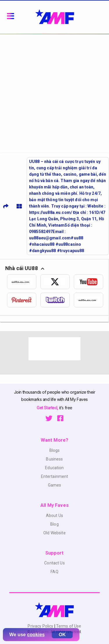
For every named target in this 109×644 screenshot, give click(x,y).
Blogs (55, 450)
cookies (36, 635)
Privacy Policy (41, 626)
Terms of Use (68, 626)
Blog (54, 524)
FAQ (54, 572)
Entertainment (55, 476)
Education (54, 468)
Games (55, 485)
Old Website (54, 533)
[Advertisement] (54, 91)
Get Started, (48, 408)
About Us (54, 515)
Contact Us (54, 563)
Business (54, 459)
